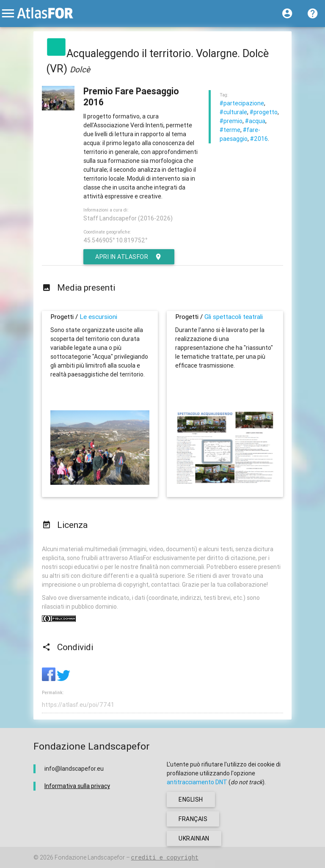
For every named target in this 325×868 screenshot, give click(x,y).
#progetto (264, 112)
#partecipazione (242, 103)
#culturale (233, 112)
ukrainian (194, 838)
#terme (230, 130)
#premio (231, 121)
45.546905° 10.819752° (115, 240)
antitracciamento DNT (197, 782)
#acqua (255, 121)
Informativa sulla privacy (77, 786)
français (193, 819)
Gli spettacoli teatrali (234, 317)
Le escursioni (98, 317)
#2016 (259, 139)
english (191, 799)
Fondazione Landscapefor (90, 857)
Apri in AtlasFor (129, 257)
